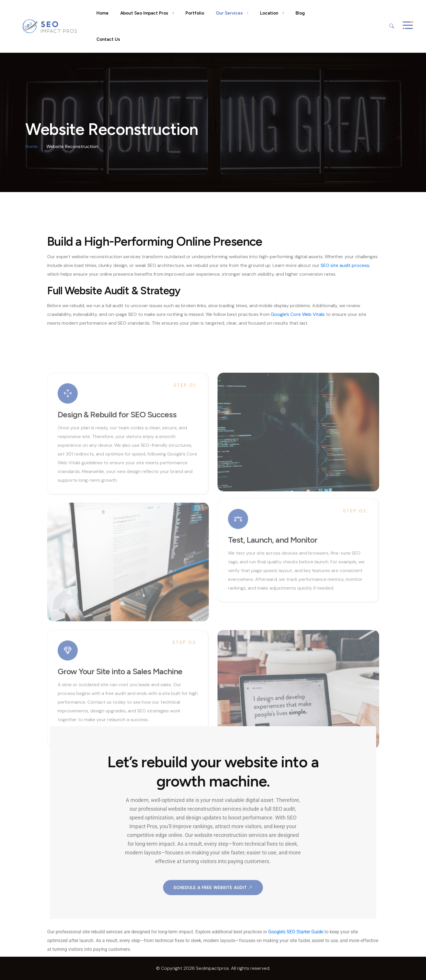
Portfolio (195, 13)
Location (269, 13)
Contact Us (108, 39)
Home (102, 13)
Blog (300, 13)
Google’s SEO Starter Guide (296, 932)
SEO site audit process (345, 265)
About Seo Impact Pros (144, 13)
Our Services (229, 13)
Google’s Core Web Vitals (298, 314)
